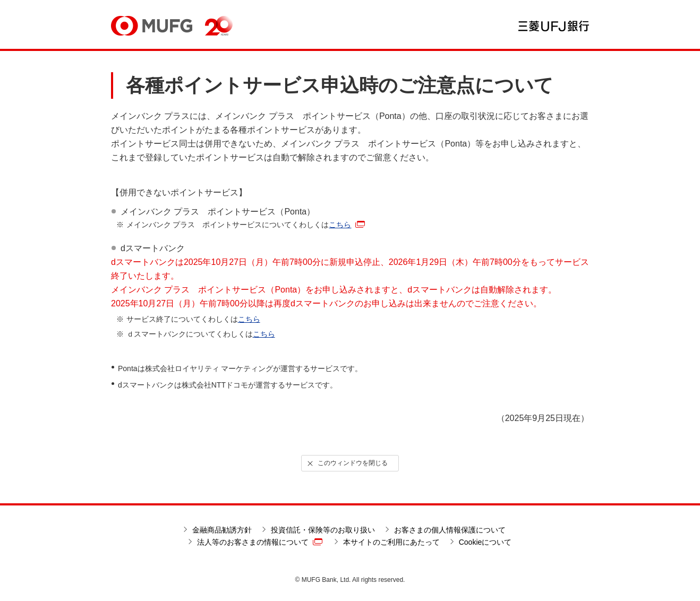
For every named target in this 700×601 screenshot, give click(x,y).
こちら (347, 225)
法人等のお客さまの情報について (260, 542)
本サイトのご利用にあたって (391, 542)
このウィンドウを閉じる (347, 463)
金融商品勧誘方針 (222, 530)
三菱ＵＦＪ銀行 (554, 26)
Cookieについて (485, 542)
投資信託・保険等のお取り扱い (323, 530)
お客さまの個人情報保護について (450, 530)
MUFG (152, 26)
